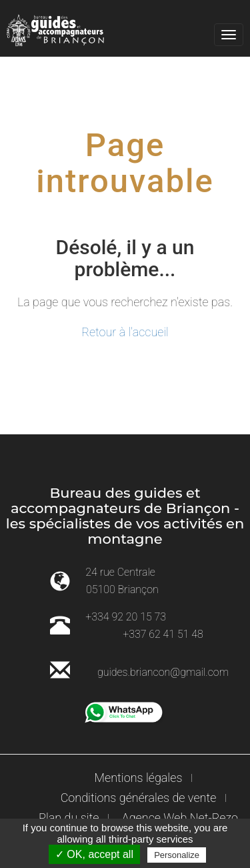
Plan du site (69, 818)
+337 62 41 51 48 (163, 634)
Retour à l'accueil (125, 332)
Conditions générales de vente (139, 798)
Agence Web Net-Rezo (180, 818)
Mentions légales (139, 778)
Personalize (177, 855)
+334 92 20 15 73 (126, 617)
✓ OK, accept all (94, 854)
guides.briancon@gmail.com (163, 672)
